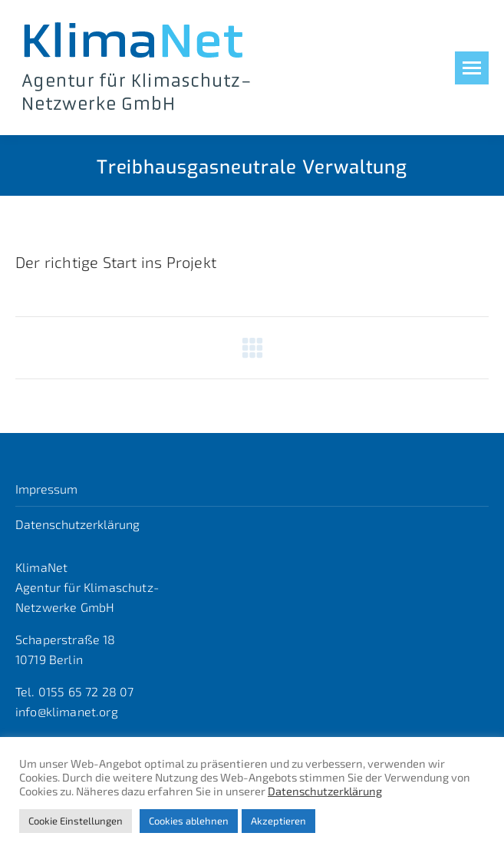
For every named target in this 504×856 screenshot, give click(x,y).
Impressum (46, 489)
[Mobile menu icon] (472, 68)
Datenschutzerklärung (77, 524)
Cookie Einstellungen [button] (76, 821)
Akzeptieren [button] (278, 821)
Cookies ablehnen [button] (189, 821)
